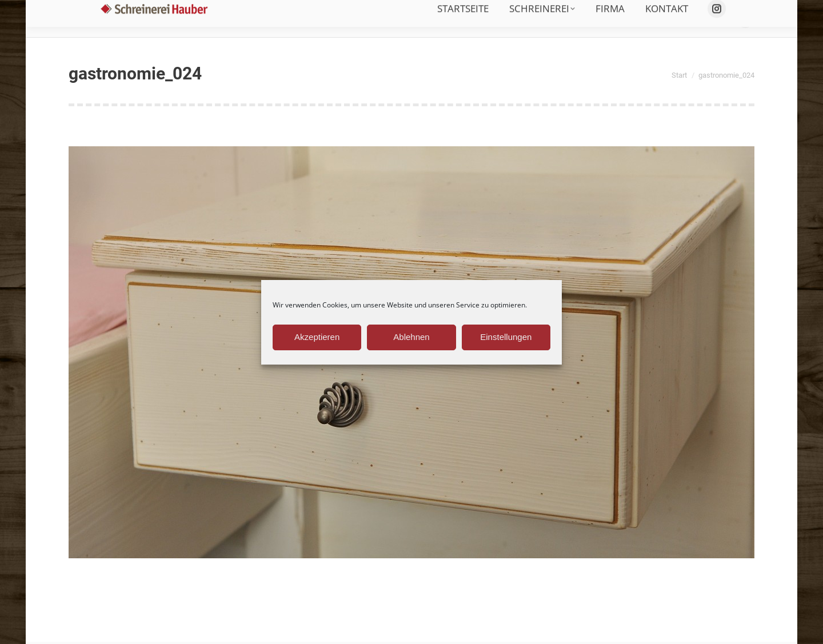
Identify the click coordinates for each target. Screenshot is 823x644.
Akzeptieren (317, 337)
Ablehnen (411, 337)
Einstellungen (506, 337)
